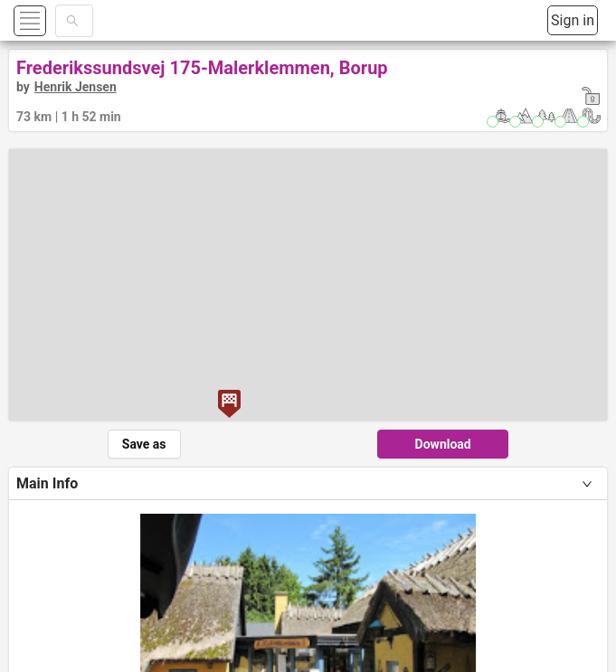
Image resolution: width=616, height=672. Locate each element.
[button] (51, 20)
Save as (144, 444)
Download (443, 444)
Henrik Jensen (76, 87)
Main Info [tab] (47, 483)
